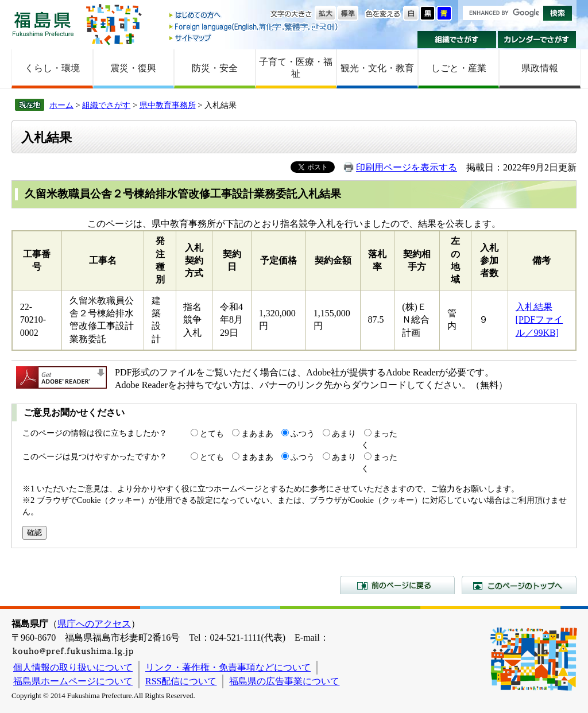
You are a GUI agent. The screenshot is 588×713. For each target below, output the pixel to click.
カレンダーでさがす (537, 40)
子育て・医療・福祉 (296, 68)
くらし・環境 (52, 68)
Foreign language (254, 27)
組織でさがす (457, 40)
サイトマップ (254, 38)
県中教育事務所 (168, 105)
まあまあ (257, 433)
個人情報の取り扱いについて (73, 667)
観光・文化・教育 (377, 68)
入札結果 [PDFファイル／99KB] (539, 320)
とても (212, 433)
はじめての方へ (254, 16)
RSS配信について (181, 681)
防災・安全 (215, 68)
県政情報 (540, 68)
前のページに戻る (397, 585)
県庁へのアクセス (94, 624)
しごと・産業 (459, 68)
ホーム (61, 105)
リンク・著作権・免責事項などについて (228, 667)
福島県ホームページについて (73, 681)
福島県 (43, 24)
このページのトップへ (519, 585)
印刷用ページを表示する (407, 167)
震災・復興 (133, 68)
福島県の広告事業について (284, 681)
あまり (344, 433)
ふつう (303, 433)
